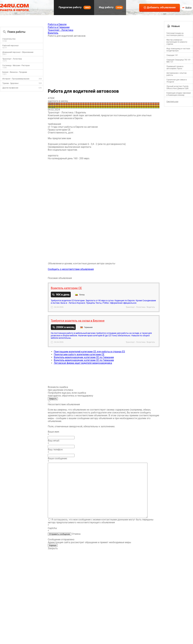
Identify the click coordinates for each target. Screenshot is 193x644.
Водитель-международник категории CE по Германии (84, 357)
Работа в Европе (57, 24)
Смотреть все (172, 102)
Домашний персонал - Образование (18, 52)
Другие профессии (10, 88)
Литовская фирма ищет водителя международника (83, 363)
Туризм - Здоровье (10, 83)
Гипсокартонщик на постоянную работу (175, 34)
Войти (188, 8)
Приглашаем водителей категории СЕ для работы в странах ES (89, 352)
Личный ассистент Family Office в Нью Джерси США (177, 87)
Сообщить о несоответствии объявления (71, 269)
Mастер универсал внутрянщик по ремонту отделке (177, 42)
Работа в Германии (59, 27)
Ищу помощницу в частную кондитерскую (178, 50)
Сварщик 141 (172, 55)
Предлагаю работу (75, 7)
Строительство (9, 39)
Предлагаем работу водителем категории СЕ (79, 354)
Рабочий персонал (10, 46)
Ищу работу (111, 7)
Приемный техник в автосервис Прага (175, 67)
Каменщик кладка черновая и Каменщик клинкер (179, 94)
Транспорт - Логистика (12, 59)
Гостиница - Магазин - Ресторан (16, 66)
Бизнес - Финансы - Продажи (15, 72)
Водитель (53, 33)
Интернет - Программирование (16, 79)
